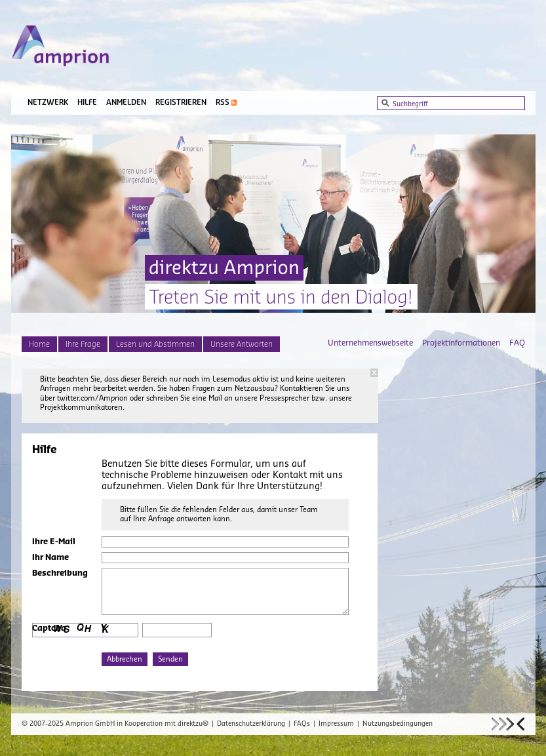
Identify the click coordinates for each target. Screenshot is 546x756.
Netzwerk (48, 103)
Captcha (49, 628)
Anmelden (126, 103)
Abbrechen (125, 659)
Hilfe (87, 103)
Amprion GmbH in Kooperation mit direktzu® (137, 724)
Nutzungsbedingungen (398, 724)
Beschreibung (60, 573)
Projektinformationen (461, 343)
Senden (170, 659)
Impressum (336, 724)
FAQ (517, 343)
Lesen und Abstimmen (155, 344)
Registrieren (181, 103)
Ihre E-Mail (54, 542)
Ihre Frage (83, 344)
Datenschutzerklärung (251, 724)
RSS (223, 103)
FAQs (302, 724)
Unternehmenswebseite (370, 343)
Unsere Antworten (242, 344)
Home (39, 344)
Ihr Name (50, 557)
